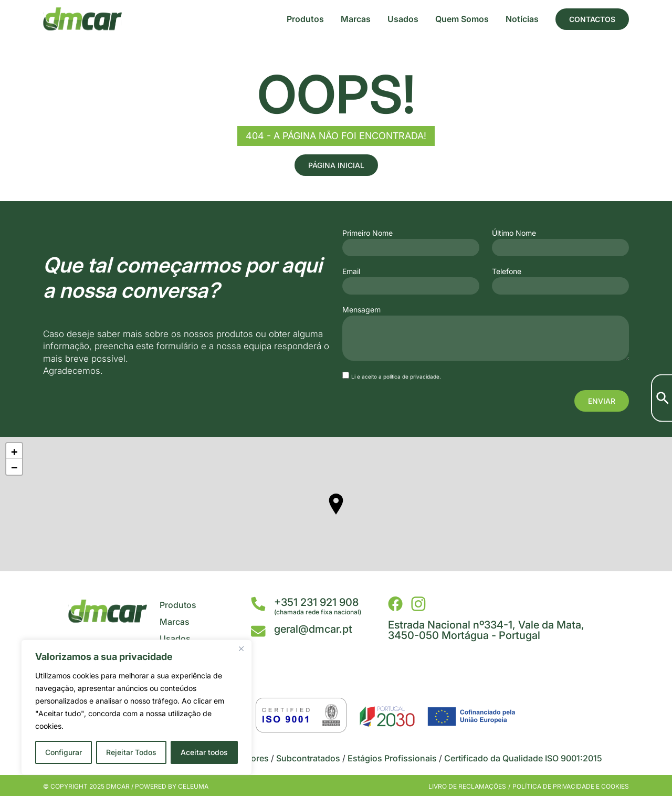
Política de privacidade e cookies (571, 787)
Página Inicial (336, 165)
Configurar (64, 752)
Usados (403, 19)
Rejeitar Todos (131, 752)
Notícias (522, 19)
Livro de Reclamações (467, 787)
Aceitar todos (204, 752)
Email (351, 271)
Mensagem (361, 310)
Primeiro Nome (367, 233)
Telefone (507, 271)
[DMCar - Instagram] (418, 604)
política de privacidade (411, 376)
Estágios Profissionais (392, 758)
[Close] (241, 648)
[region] (136, 707)
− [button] (14, 467)
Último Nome (514, 233)
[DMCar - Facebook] (395, 604)
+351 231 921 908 (316, 602)
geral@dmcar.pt (313, 629)
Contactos (592, 19)
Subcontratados (308, 758)
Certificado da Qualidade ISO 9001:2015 (523, 758)
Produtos (305, 19)
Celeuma (193, 786)
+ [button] (14, 451)
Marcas (356, 19)
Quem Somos (462, 19)
